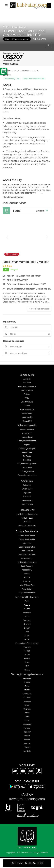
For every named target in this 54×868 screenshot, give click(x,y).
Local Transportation (27, 547)
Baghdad (27, 701)
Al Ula (27, 616)
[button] (7, 237)
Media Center (27, 413)
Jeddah (27, 639)
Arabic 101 (27, 581)
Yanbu (27, 670)
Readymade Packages (27, 441)
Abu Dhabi (27, 697)
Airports (27, 577)
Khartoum (27, 732)
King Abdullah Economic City (27, 643)
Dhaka (27, 713)
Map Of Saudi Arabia (27, 593)
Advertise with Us (27, 409)
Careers (27, 405)
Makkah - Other (27, 518)
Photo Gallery (27, 589)
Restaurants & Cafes (27, 554)
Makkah (27, 651)
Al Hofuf (27, 609)
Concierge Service (27, 471)
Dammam (27, 620)
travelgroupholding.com (27, 799)
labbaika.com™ (27, 852)
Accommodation (27, 429)
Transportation (27, 437)
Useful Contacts (27, 500)
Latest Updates (27, 402)
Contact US (27, 421)
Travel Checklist (27, 504)
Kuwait (27, 739)
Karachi (27, 728)
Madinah (27, 522)
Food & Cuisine (27, 551)
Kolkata (27, 736)
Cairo (27, 686)
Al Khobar (27, 613)
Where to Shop (27, 558)
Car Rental (27, 456)
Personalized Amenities (27, 475)
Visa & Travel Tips (27, 585)
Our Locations (27, 390)
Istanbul (27, 690)
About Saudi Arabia (27, 535)
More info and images (13, 197)
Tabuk (27, 662)
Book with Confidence (27, 386)
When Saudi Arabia (27, 539)
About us (27, 379)
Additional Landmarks (27, 525)
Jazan (27, 636)
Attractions (27, 543)
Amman (27, 682)
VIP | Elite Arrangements (27, 464)
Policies (27, 394)
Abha (27, 601)
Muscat (27, 747)
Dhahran (27, 624)
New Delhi (27, 751)
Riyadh (27, 658)
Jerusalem (27, 678)
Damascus (27, 694)
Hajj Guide (27, 493)
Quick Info (27, 485)
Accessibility (27, 570)
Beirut (27, 705)
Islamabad (27, 724)
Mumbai (27, 743)
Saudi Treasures (27, 566)
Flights (27, 445)
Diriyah (27, 628)
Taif (27, 666)
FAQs (27, 398)
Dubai (27, 720)
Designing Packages (27, 448)
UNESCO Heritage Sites (27, 562)
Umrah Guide (27, 489)
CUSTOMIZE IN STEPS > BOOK (27, 863)
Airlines (27, 573)
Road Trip (27, 460)
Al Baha (27, 605)
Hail (27, 632)
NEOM (27, 655)
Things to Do (27, 433)
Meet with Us (27, 417)
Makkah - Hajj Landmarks (27, 514)
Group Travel (27, 468)
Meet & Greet (27, 452)
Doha (27, 717)
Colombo (27, 709)
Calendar (27, 496)
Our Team (27, 383)
